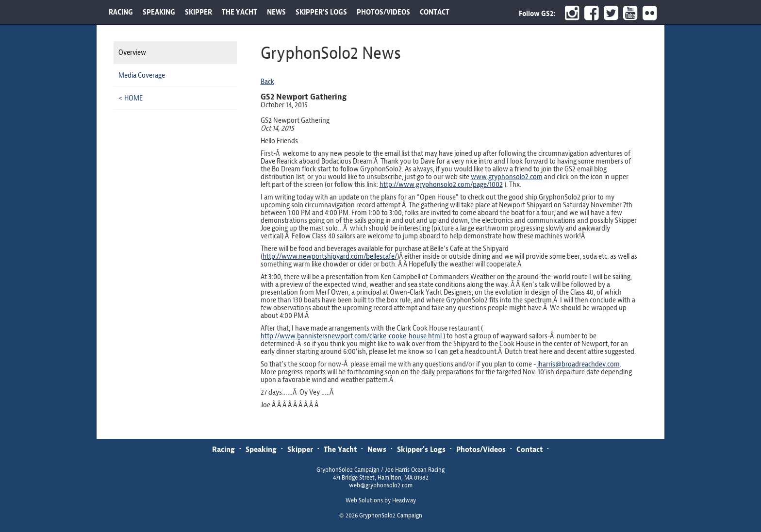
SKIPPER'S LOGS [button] (321, 12)
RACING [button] (121, 12)
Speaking (261, 449)
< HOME (131, 98)
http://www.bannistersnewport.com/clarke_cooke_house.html (351, 336)
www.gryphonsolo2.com (507, 177)
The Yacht (340, 449)
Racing (223, 449)
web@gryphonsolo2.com (381, 485)
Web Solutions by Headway (381, 500)
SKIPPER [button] (199, 12)
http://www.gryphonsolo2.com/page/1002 (441, 184)
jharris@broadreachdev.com (579, 364)
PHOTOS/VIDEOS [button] (383, 12)
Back (267, 82)
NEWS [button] (276, 12)
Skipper (300, 449)
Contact (529, 449)
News (377, 449)
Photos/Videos (481, 449)
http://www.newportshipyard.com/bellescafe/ (330, 256)
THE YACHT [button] (240, 12)
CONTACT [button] (435, 12)
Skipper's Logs (421, 449)
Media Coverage (142, 75)
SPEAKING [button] (159, 12)
